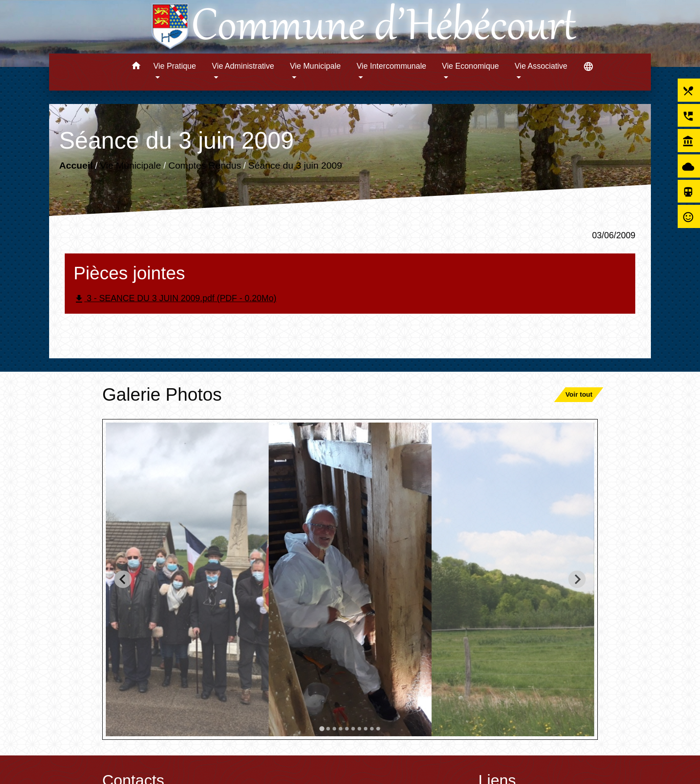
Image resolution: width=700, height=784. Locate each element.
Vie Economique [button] (471, 66)
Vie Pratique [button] (175, 66)
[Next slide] (577, 579)
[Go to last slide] (123, 579)
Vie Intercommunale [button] (392, 66)
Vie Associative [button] (541, 66)
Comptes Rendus (205, 165)
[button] (136, 67)
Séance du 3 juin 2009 (295, 165)
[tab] (322, 728)
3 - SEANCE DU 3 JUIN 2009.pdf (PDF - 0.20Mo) (175, 299)
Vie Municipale (131, 165)
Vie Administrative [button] (243, 66)
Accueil (76, 165)
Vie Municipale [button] (315, 66)
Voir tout (579, 394)
